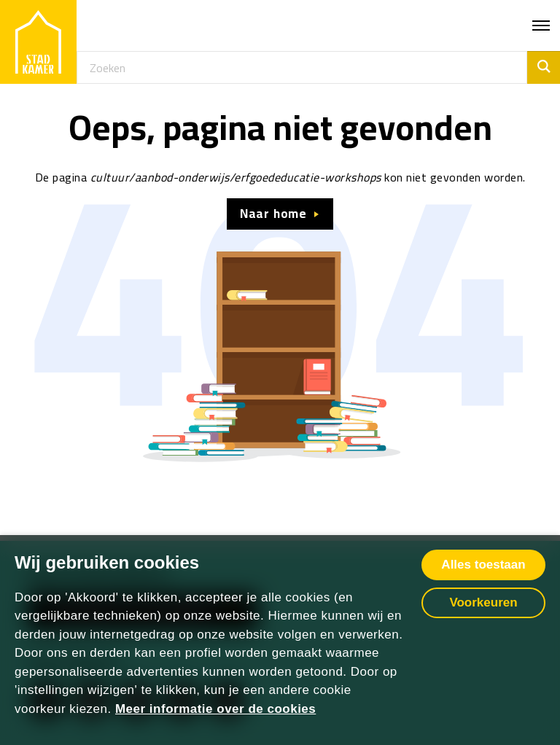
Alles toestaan (483, 565)
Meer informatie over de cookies (215, 709)
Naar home (273, 214)
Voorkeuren (483, 602)
